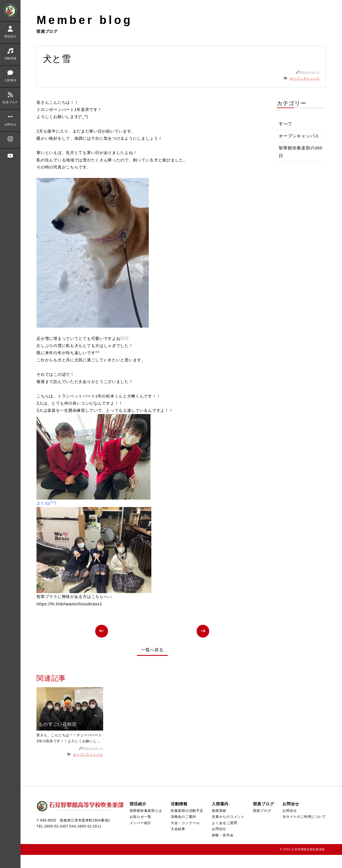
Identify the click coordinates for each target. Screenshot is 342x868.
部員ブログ (262, 824)
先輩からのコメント (228, 830)
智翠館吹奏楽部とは (145, 824)
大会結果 (177, 842)
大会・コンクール (185, 836)
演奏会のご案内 (183, 830)
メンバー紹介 (140, 836)
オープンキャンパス (305, 78)
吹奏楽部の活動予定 (187, 824)
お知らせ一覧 (140, 830)
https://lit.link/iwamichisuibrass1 (70, 617)
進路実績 (219, 824)
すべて (286, 124)
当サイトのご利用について (304, 830)
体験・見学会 (222, 848)
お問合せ (219, 842)
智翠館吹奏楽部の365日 (301, 153)
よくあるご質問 (224, 836)
